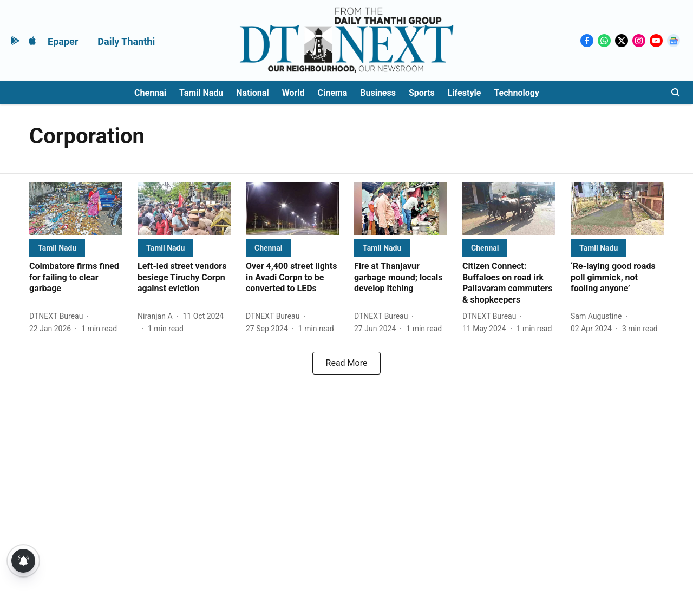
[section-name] (57, 248)
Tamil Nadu (201, 93)
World (293, 93)
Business (378, 93)
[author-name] (58, 316)
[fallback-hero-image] (76, 209)
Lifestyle (465, 93)
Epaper (63, 41)
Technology (517, 93)
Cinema (333, 93)
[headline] (76, 278)
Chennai (150, 93)
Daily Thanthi (126, 41)
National (252, 93)
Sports (422, 93)
